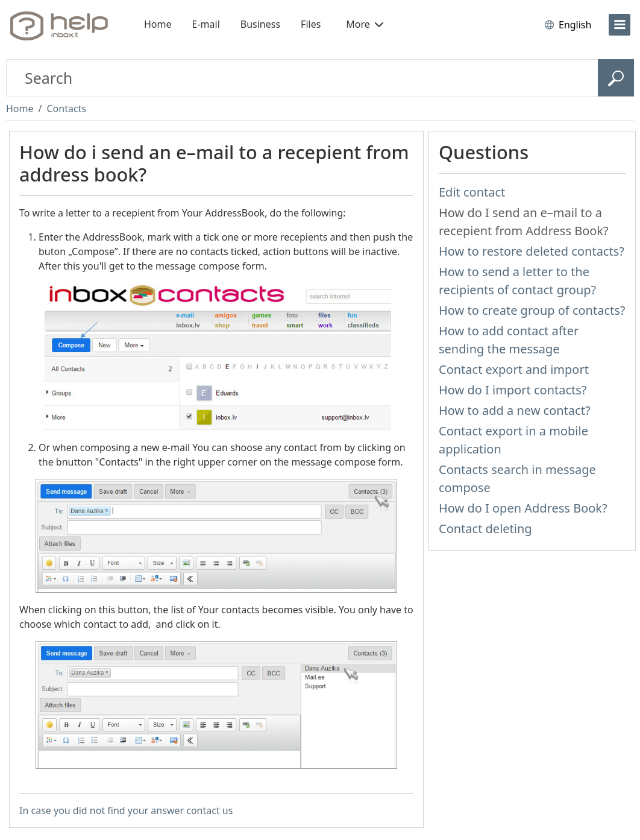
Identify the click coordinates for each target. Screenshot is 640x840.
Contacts (66, 109)
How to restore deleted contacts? (532, 251)
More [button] (365, 24)
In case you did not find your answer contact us (126, 810)
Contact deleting (485, 529)
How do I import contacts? (513, 390)
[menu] (620, 25)
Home (158, 24)
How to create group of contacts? (532, 310)
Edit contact (472, 192)
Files (311, 24)
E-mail (206, 24)
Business (260, 24)
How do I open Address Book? (523, 508)
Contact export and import (514, 369)
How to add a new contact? (515, 410)
